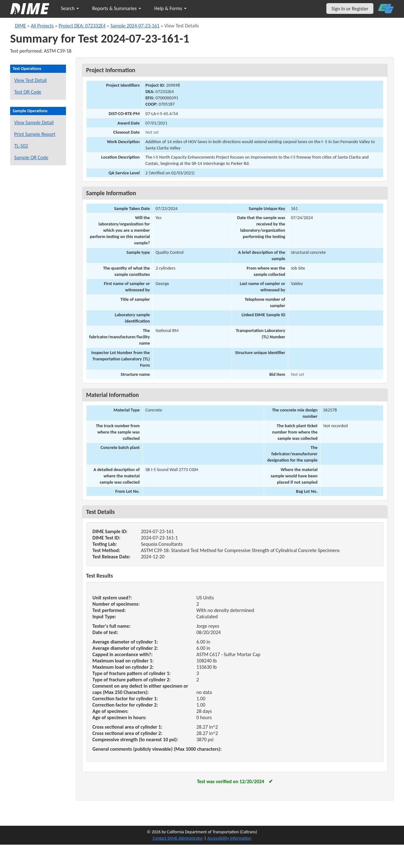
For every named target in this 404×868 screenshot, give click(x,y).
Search (70, 8)
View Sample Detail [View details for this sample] (34, 122)
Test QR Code (28, 92)
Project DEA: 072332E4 (82, 26)
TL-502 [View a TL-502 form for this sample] (21, 146)
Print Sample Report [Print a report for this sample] (35, 134)
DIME (20, 26)
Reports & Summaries (117, 8)
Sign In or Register (350, 9)
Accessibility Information (229, 838)
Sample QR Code (31, 157)
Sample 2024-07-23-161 (135, 26)
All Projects (42, 26)
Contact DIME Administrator (178, 838)
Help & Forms (170, 8)
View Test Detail (30, 80)
